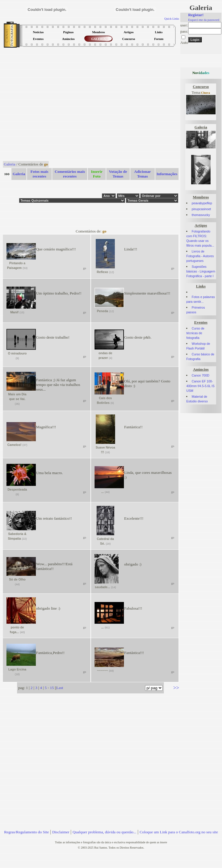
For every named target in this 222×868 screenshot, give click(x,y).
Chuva (206, 93)
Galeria (10, 164)
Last (60, 688)
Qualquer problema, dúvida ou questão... (104, 832)
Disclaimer (61, 832)
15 (52, 688)
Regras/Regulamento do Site (27, 832)
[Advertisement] (55, 105)
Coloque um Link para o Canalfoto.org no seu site (179, 832)
